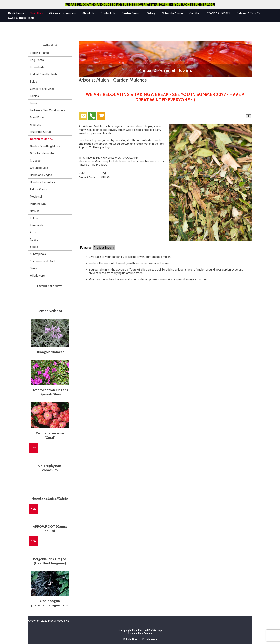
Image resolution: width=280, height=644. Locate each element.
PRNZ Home (16, 13)
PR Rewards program (62, 13)
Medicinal (36, 197)
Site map (157, 630)
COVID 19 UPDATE (219, 13)
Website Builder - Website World (140, 639)
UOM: (82, 173)
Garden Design (131, 13)
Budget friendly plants (44, 74)
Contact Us (108, 13)
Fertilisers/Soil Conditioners (48, 110)
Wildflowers (37, 276)
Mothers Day (38, 204)
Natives (35, 211)
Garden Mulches (41, 139)
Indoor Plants (38, 189)
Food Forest (38, 117)
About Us (88, 13)
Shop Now (36, 13)
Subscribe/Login (172, 13)
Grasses (35, 161)
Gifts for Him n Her (42, 153)
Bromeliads (37, 67)
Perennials (37, 225)
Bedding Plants (39, 53)
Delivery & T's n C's (249, 13)
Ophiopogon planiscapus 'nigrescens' (50, 603)
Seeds (34, 247)
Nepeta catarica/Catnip (50, 498)
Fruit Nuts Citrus (40, 132)
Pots (33, 232)
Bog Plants (37, 60)
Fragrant (35, 125)
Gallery (151, 13)
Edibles (34, 96)
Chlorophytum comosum (50, 468)
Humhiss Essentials (42, 182)
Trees (34, 268)
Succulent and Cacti (43, 261)
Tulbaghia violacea (50, 352)
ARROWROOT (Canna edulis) (50, 529)
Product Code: (87, 177)
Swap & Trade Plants (21, 18)
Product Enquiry (104, 248)
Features (86, 248)
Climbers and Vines (42, 89)
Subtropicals (38, 254)
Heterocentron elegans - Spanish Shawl (50, 392)
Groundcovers (39, 168)
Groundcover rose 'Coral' (50, 435)
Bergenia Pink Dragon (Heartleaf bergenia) (50, 561)
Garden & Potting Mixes (45, 146)
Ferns (34, 103)
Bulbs (33, 82)
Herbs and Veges (41, 175)
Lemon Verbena (50, 311)
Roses (34, 240)
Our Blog (195, 13)
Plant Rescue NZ (141, 630)
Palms (34, 218)
